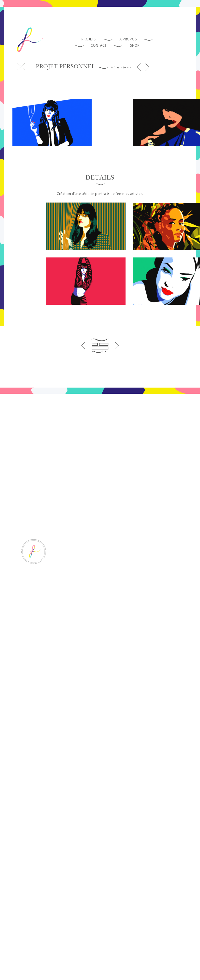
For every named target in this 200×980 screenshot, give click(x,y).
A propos (128, 38)
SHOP (135, 45)
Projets (89, 38)
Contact (99, 45)
